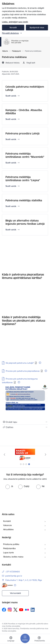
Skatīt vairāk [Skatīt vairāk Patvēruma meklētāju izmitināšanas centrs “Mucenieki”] (11, 163)
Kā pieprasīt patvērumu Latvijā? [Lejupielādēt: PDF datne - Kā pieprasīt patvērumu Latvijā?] (20, 363)
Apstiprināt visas (37, 27)
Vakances (7, 525)
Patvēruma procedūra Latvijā (22, 133)
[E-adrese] (7, 585)
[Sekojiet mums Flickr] (27, 610)
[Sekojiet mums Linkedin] (33, 610)
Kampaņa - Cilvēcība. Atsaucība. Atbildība (24, 112)
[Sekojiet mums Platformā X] (15, 610)
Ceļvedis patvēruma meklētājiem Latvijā (25, 88)
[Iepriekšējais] (4, 455)
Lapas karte (8, 553)
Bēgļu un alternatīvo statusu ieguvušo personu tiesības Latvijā (25, 222)
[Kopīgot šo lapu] (25, 427)
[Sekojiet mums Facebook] (4, 610)
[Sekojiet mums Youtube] (21, 610)
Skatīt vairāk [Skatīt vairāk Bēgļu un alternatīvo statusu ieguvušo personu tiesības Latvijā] (11, 230)
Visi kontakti (15, 593)
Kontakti (7, 521)
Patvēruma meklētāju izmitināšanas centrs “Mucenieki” (25, 155)
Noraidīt (13, 27)
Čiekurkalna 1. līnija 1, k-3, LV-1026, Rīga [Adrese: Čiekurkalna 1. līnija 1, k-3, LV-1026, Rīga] (24, 580)
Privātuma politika (11, 544)
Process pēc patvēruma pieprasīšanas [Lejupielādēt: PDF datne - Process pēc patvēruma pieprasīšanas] (23, 371)
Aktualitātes (8, 529)
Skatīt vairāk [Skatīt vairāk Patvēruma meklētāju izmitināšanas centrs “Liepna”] (11, 186)
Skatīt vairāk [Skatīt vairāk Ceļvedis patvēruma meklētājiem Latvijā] (11, 96)
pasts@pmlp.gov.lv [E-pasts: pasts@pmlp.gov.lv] (14, 576)
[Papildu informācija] (40, 363)
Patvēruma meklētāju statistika (24, 200)
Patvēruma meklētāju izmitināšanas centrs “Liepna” (23, 179)
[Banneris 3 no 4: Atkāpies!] (25, 455)
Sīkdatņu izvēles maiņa (13, 557)
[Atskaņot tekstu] (13, 63)
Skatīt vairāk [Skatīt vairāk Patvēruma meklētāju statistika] (11, 206)
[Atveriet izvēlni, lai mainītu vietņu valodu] (11, 639)
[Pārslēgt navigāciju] (25, 638)
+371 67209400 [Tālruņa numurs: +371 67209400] (13, 572)
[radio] (9, 486)
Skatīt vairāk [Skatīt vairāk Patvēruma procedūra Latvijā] (11, 139)
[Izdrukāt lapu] (25, 422)
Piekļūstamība (9, 548)
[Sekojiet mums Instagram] (10, 610)
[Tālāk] (46, 455)
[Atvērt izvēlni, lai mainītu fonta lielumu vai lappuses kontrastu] (39, 639)
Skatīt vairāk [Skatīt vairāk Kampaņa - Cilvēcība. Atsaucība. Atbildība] (11, 119)
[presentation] (22, 499)
